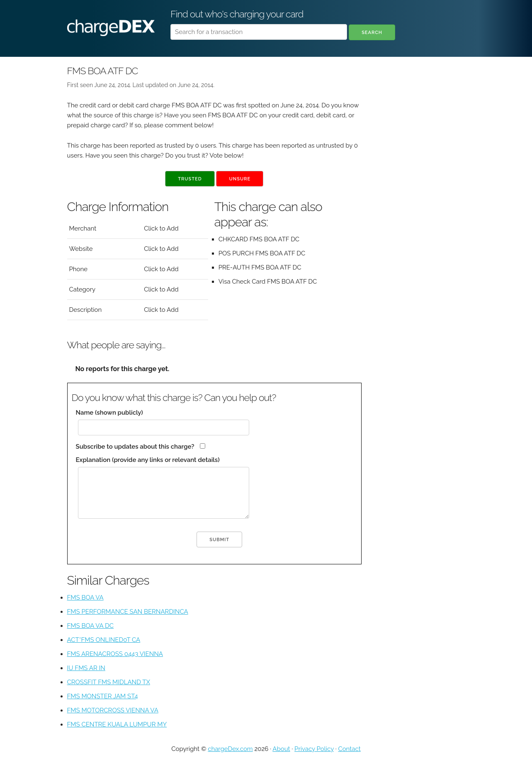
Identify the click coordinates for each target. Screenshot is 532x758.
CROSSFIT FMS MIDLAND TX (109, 682)
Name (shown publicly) (109, 413)
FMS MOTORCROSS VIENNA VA (113, 710)
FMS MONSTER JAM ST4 (103, 696)
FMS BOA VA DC (91, 626)
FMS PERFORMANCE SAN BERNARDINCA (128, 612)
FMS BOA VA (85, 598)
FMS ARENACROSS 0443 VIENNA (115, 654)
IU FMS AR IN (86, 668)
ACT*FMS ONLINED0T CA (104, 640)
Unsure (240, 179)
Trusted (190, 179)
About (281, 749)
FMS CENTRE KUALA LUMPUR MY (117, 724)
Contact (349, 749)
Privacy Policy (314, 749)
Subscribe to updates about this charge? (135, 447)
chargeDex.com (230, 749)
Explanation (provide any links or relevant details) (148, 460)
